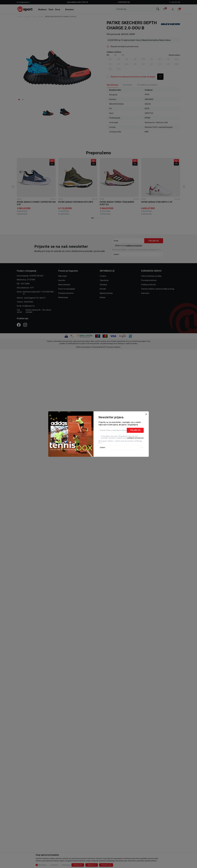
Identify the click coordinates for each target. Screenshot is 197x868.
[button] (146, 414)
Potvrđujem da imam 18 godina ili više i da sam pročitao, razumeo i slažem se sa (122, 437)
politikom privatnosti (136, 438)
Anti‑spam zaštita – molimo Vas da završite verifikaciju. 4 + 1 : (120, 442)
